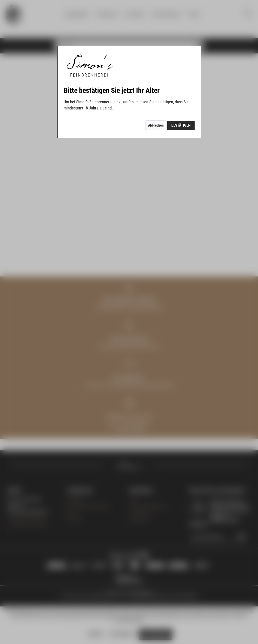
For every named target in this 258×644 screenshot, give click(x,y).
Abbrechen (156, 125)
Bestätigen (181, 125)
